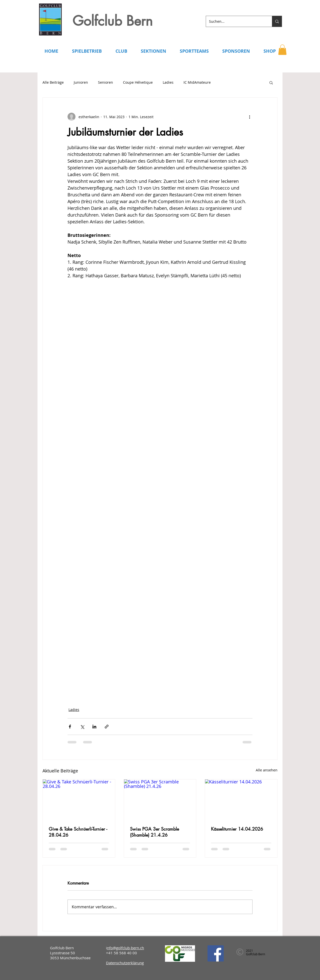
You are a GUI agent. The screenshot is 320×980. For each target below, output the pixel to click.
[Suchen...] (235, 21)
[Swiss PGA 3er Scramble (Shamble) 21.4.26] (160, 800)
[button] (282, 50)
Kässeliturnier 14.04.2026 (237, 829)
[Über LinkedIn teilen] (94, 727)
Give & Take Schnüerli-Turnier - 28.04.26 (78, 832)
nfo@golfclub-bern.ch (125, 948)
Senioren (105, 82)
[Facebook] (216, 953)
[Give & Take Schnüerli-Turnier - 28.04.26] (79, 800)
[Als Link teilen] (107, 727)
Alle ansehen (267, 770)
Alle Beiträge (53, 82)
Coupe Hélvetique (138, 82)
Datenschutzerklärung (125, 963)
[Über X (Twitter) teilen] (82, 727)
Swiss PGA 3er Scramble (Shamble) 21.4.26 (154, 832)
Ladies (168, 82)
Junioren (81, 82)
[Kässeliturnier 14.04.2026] (241, 800)
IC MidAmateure (197, 82)
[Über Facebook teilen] (70, 727)
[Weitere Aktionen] (249, 117)
